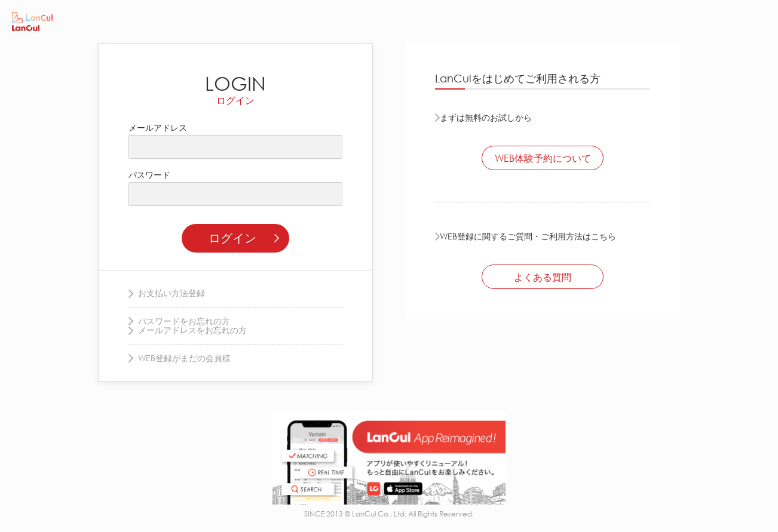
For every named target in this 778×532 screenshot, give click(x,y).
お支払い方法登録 (171, 293)
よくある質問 (543, 277)
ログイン (232, 238)
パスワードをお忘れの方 (184, 321)
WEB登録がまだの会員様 (184, 358)
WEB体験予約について (543, 158)
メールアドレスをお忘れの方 (192, 330)
